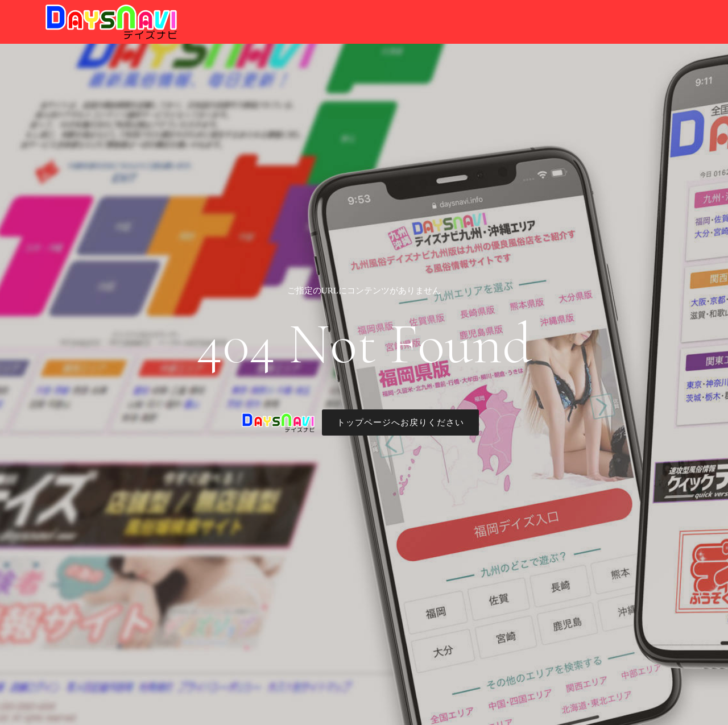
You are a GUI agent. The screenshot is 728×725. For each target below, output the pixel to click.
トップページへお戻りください (400, 422)
